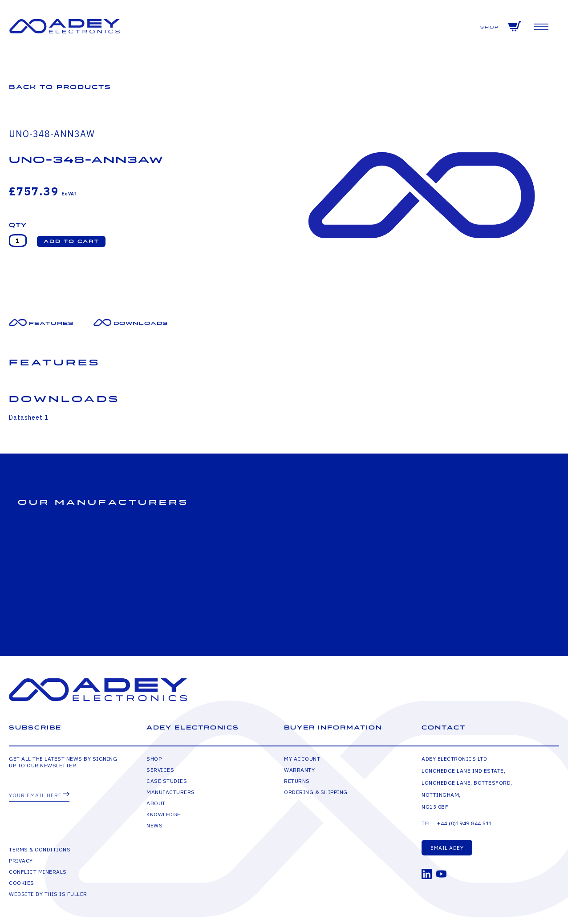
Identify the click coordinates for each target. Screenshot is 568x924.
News (154, 825)
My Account (302, 759)
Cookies (22, 883)
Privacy (21, 861)
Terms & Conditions (40, 849)
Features (51, 323)
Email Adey (447, 848)
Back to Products (60, 87)
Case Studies (167, 781)
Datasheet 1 (29, 417)
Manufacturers (171, 792)
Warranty (299, 770)
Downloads (141, 323)
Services (160, 770)
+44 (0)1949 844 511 (465, 823)
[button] (71, 241)
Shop (490, 27)
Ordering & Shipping (316, 792)
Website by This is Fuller (48, 894)
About (156, 803)
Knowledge (164, 814)
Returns (297, 781)
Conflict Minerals (38, 872)
